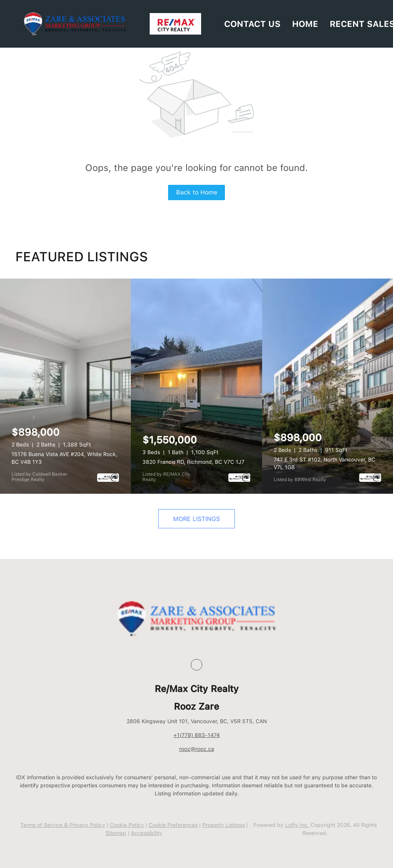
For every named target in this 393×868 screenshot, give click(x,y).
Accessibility (147, 833)
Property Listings (224, 825)
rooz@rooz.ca (197, 749)
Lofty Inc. (297, 825)
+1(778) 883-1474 (197, 735)
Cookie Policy (127, 825)
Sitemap (116, 833)
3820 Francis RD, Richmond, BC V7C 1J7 (193, 462)
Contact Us (252, 24)
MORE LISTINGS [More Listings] (196, 519)
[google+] (196, 665)
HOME (305, 24)
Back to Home (197, 192)
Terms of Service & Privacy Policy (63, 825)
